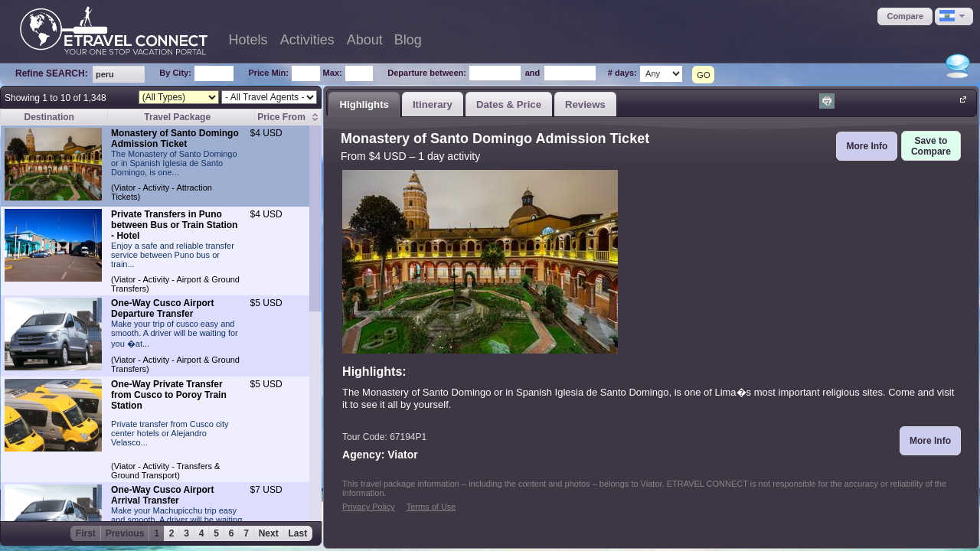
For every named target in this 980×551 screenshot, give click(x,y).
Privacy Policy (368, 507)
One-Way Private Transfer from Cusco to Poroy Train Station (169, 395)
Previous (125, 533)
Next (269, 533)
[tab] (364, 104)
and (533, 73)
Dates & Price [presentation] (509, 104)
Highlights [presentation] (364, 104)
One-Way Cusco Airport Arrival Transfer (162, 495)
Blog (408, 40)
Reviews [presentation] (585, 104)
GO (703, 75)
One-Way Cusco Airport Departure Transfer (162, 308)
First (86, 533)
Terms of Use (431, 507)
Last (298, 533)
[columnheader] (288, 117)
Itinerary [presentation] (433, 104)
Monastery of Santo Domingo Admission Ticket (175, 139)
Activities (307, 40)
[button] (905, 16)
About (365, 40)
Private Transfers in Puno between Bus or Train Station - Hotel (174, 225)
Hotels (248, 40)
